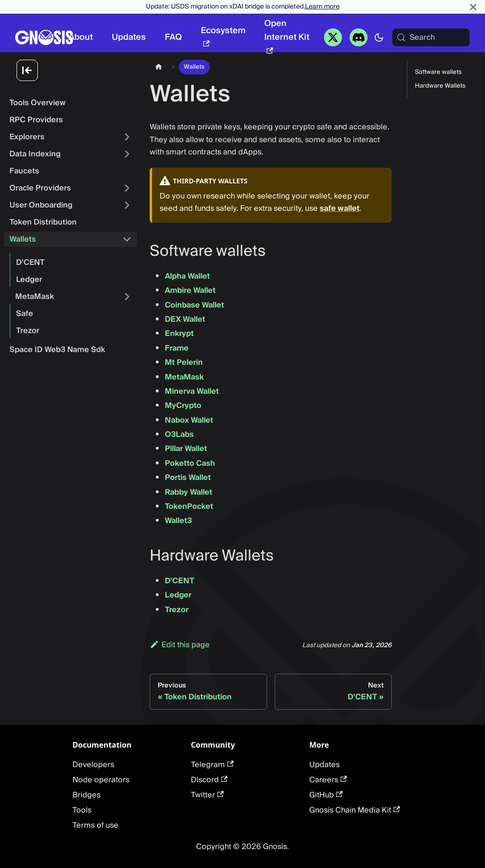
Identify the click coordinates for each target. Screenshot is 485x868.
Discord (209, 780)
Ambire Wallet (190, 290)
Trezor (177, 610)
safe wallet (340, 208)
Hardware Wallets (440, 86)
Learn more (322, 7)
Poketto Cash (190, 463)
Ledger (178, 595)
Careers (328, 780)
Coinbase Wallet (194, 305)
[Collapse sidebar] (76, 71)
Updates (129, 37)
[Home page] (159, 67)
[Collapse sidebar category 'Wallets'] (127, 239)
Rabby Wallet (189, 492)
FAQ (173, 37)
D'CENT (180, 581)
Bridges (86, 795)
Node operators (101, 780)
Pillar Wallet (186, 449)
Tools (82, 810)
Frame (177, 348)
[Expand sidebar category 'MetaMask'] (127, 297)
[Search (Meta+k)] (431, 37)
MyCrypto (183, 406)
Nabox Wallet (189, 420)
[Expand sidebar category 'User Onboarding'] (127, 205)
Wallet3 (178, 521)
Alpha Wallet (187, 276)
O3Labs (179, 434)
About (81, 37)
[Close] (473, 7)
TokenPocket (189, 506)
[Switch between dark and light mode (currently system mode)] (379, 37)
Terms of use (95, 825)
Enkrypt (179, 334)
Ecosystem (223, 35)
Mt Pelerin (184, 362)
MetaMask (184, 377)
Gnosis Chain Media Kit (355, 810)
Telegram (212, 765)
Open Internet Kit (287, 35)
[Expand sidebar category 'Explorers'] (127, 137)
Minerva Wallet (192, 391)
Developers (93, 765)
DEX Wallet (185, 319)
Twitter (207, 795)
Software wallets (438, 72)
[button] (71, 154)
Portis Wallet (188, 478)
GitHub (326, 795)
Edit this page (180, 645)
